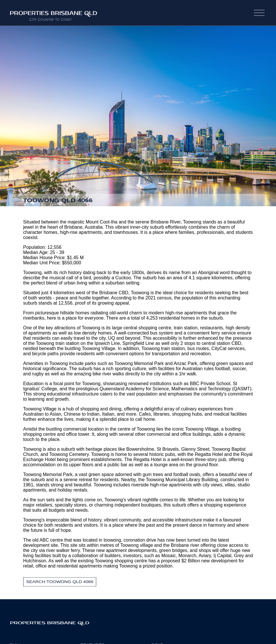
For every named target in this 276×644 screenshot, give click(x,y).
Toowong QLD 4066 (58, 200)
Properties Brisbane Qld (69, 622)
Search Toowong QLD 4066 (60, 582)
